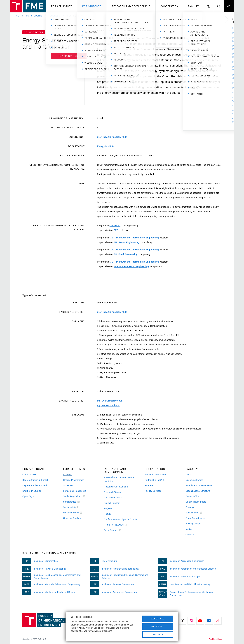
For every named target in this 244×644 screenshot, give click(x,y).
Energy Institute (106, 146)
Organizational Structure (198, 491)
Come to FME (29, 475)
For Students (34, 16)
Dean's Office (192, 496)
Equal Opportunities (195, 518)
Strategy (190, 507)
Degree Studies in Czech (35, 485)
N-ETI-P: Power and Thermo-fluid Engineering (134, 238)
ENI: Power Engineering (126, 242)
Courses (55, 16)
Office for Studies (72, 518)
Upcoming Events (194, 480)
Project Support (112, 503)
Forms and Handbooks (75, 491)
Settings (158, 634)
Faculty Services (153, 491)
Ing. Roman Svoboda (108, 405)
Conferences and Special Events (120, 519)
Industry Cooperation (155, 475)
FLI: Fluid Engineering (126, 254)
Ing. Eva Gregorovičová (110, 401)
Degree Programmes (74, 480)
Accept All (158, 619)
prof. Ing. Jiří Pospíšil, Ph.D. (112, 137)
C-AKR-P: (115, 226)
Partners (149, 485)
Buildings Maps (193, 524)
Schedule (68, 485)
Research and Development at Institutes (119, 479)
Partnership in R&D (154, 480)
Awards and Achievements (199, 485)
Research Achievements (116, 487)
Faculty (194, 6)
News (188, 475)
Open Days (28, 496)
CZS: (117, 230)
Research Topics (112, 492)
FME (17, 16)
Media (189, 529)
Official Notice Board (196, 502)
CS (229, 6)
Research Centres (113, 498)
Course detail (75, 16)
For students (92, 6)
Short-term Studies (32, 491)
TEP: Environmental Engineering (131, 266)
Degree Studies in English (35, 480)
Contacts (190, 534)
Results (108, 514)
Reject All (158, 626)
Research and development (131, 6)
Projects (108, 508)
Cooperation (169, 6)
